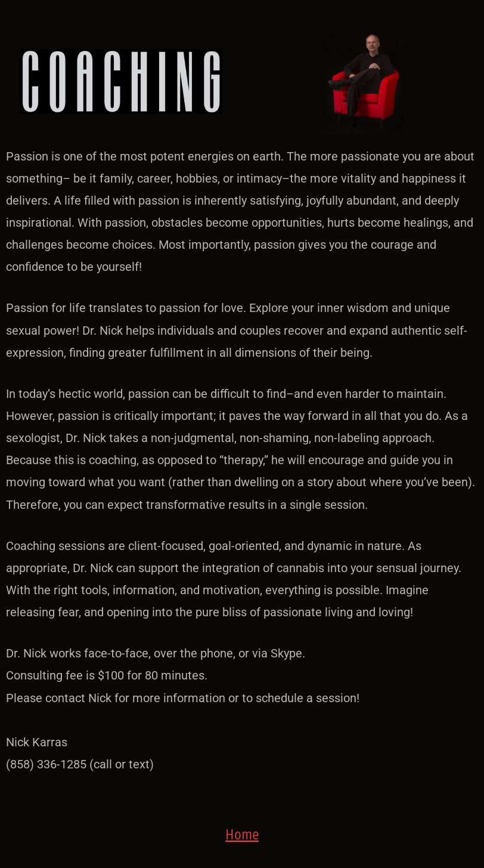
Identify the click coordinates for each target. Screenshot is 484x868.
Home (242, 834)
